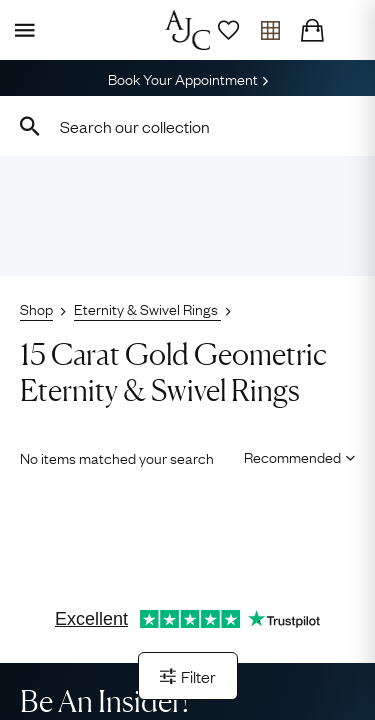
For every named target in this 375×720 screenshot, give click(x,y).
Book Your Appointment (188, 78)
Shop (36, 308)
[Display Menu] (21, 30)
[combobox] (187, 126)
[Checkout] (312, 30)
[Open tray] (270, 30)
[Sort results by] (292, 456)
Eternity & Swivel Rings (147, 308)
